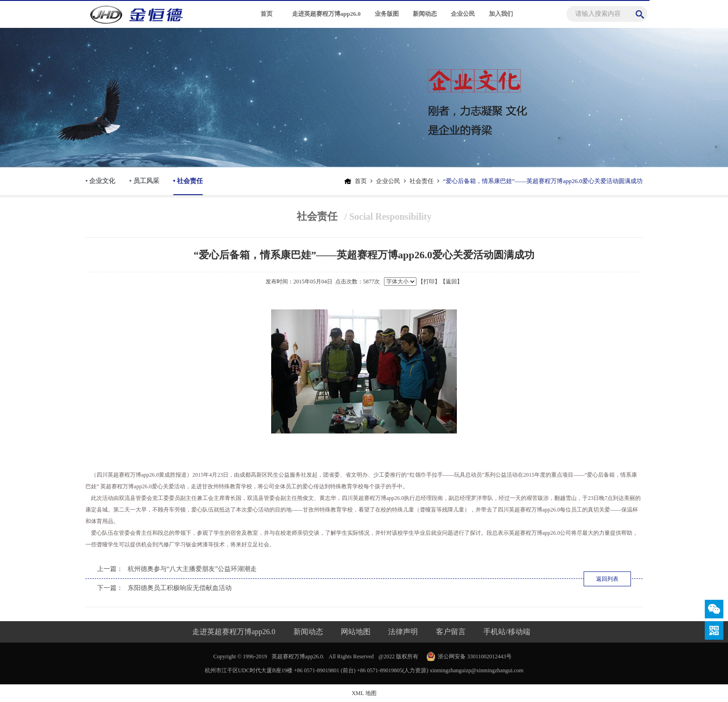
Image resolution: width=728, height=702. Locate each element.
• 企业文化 (100, 181)
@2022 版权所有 (398, 656)
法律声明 (403, 632)
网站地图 (356, 632)
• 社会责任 (188, 186)
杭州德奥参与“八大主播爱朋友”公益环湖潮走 (192, 569)
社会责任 (422, 181)
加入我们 (501, 14)
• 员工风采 (144, 181)
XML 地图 (364, 693)
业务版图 (387, 14)
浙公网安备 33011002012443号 (475, 656)
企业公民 (463, 14)
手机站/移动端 (507, 632)
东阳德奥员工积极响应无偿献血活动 (180, 588)
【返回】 (451, 282)
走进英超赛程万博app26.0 (326, 14)
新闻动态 (425, 14)
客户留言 (451, 632)
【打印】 (429, 282)
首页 (266, 14)
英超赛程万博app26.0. (298, 656)
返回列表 (607, 579)
